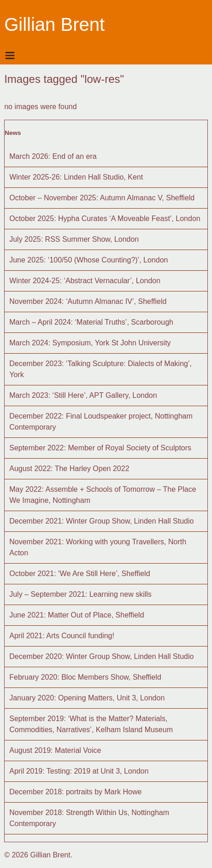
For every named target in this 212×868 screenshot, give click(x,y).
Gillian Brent (54, 24)
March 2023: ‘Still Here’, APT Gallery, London (83, 395)
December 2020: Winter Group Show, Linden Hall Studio (101, 656)
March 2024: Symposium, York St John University (90, 343)
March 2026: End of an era (53, 156)
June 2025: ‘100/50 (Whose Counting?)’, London (88, 260)
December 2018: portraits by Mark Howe (75, 792)
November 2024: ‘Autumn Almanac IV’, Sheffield (88, 301)
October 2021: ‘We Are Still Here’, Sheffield (79, 574)
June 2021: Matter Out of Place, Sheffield (77, 615)
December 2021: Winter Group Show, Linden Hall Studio (101, 521)
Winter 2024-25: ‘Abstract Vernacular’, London (85, 281)
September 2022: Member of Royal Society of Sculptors (100, 448)
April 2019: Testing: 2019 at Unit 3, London (79, 771)
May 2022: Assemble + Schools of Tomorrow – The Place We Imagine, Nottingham (103, 495)
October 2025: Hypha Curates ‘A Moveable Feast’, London (105, 218)
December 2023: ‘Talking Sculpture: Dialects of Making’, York (100, 369)
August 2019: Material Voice (55, 750)
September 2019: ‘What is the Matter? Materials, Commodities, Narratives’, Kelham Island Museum (91, 724)
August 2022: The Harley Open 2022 (69, 469)
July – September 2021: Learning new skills (80, 594)
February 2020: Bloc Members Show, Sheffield (85, 677)
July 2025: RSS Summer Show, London (74, 239)
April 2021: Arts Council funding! (62, 636)
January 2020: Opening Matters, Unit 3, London (87, 698)
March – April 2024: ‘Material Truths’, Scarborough (91, 322)
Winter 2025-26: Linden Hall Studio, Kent (76, 177)
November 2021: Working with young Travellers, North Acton (98, 547)
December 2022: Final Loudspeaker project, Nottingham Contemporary (101, 422)
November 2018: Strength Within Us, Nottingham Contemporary (89, 818)
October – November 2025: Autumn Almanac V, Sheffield (102, 198)
